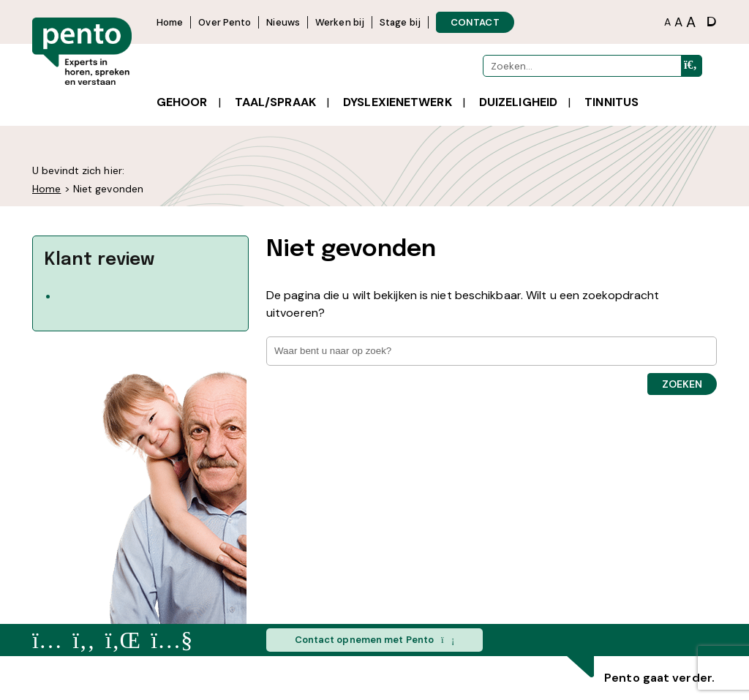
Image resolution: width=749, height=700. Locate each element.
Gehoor (182, 102)
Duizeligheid (518, 102)
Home (170, 22)
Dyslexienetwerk (398, 102)
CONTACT (475, 22)
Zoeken (682, 384)
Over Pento (225, 22)
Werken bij (340, 22)
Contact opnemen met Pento (375, 640)
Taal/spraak (275, 102)
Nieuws (283, 22)
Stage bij (400, 22)
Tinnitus (611, 102)
